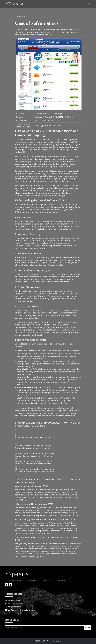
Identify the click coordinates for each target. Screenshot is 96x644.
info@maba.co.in (14, 607)
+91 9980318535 (14, 600)
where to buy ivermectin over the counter (36, 453)
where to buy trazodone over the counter (36, 456)
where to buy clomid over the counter (34, 445)
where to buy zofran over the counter (34, 448)
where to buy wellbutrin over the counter (36, 469)
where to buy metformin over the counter (36, 438)
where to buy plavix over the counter (34, 464)
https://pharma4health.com (48, 126)
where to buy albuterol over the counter (36, 461)
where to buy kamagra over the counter (36, 472)
